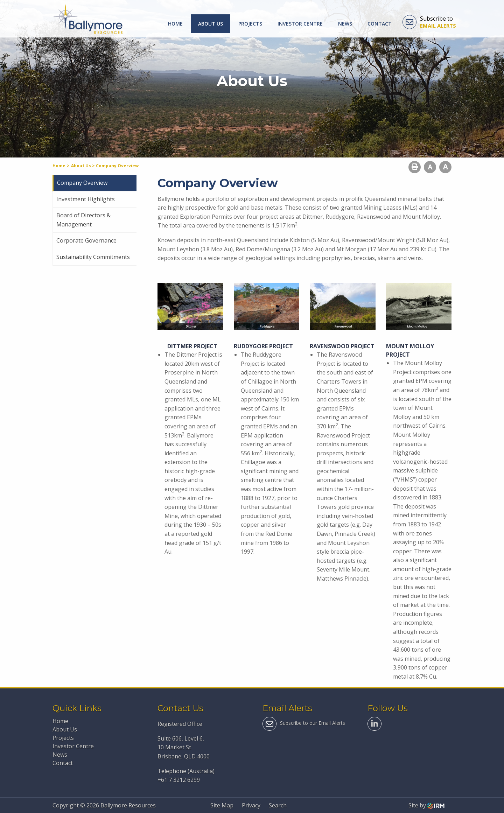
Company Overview (82, 183)
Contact (380, 24)
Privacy (251, 805)
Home (175, 24)
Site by (426, 805)
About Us (211, 24)
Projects (250, 24)
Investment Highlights (86, 199)
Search (278, 805)
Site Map (222, 805)
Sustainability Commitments (93, 257)
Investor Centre (300, 24)
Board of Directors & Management (83, 220)
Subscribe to (429, 22)
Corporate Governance (86, 240)
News (345, 24)
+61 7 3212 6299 (179, 780)
